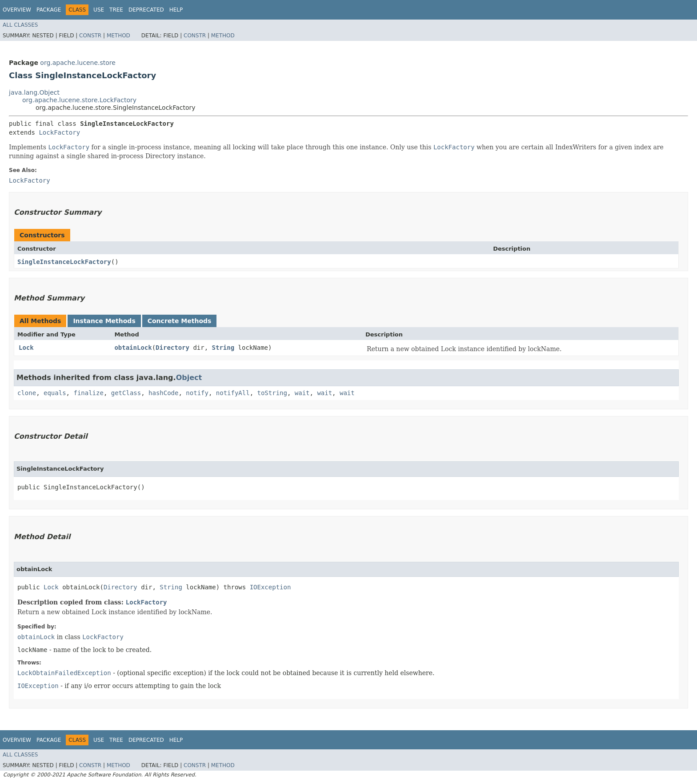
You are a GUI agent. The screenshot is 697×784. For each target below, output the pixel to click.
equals (55, 393)
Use (99, 10)
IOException (270, 587)
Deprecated (146, 10)
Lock (26, 348)
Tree (116, 10)
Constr (90, 36)
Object (189, 378)
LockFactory (59, 132)
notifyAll (233, 393)
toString (272, 393)
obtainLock (133, 348)
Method (118, 36)
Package (49, 10)
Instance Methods (104, 321)
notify (197, 393)
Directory (172, 348)
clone (27, 393)
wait (302, 393)
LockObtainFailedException (64, 673)
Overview (17, 10)
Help (176, 10)
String (223, 348)
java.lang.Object (34, 92)
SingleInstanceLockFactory (64, 262)
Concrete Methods (180, 321)
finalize (88, 393)
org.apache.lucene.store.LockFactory (79, 100)
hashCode (163, 393)
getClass (126, 393)
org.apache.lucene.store (78, 63)
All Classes (20, 25)
